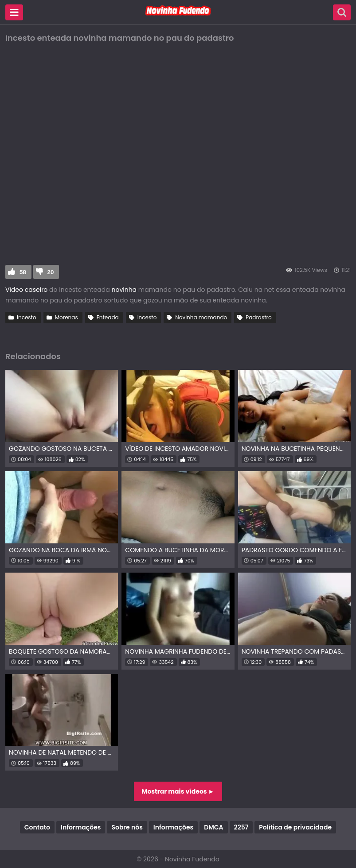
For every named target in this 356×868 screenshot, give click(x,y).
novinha (123, 290)
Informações (81, 827)
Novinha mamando (201, 317)
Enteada (108, 317)
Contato (37, 827)
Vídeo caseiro (26, 290)
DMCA (213, 827)
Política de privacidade (295, 827)
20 (51, 272)
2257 (241, 827)
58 (23, 272)
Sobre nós (127, 827)
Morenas (67, 317)
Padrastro (259, 317)
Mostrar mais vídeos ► (178, 791)
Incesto (27, 317)
